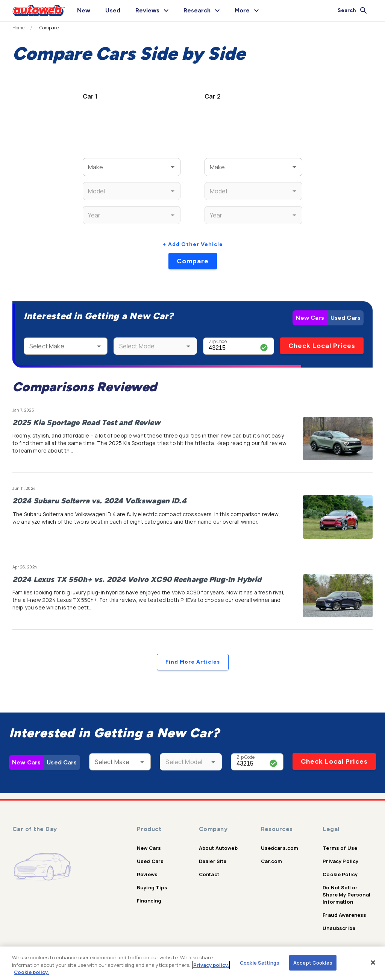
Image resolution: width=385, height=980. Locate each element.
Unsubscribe (339, 928)
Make (94, 162)
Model (94, 186)
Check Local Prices (322, 346)
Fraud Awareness (344, 915)
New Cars (310, 318)
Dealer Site (213, 861)
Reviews (147, 874)
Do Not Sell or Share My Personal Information (346, 895)
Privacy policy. (211, 965)
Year (93, 210)
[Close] (373, 962)
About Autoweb (218, 848)
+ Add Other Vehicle (193, 244)
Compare (193, 261)
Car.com (272, 861)
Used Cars (346, 318)
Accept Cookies (313, 962)
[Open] (173, 167)
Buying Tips (152, 887)
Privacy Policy (340, 861)
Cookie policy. (31, 972)
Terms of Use (340, 848)
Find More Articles (193, 662)
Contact (209, 874)
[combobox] (121, 167)
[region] (192, 963)
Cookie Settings (260, 962)
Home (19, 28)
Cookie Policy (340, 874)
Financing (149, 901)
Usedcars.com (280, 848)
